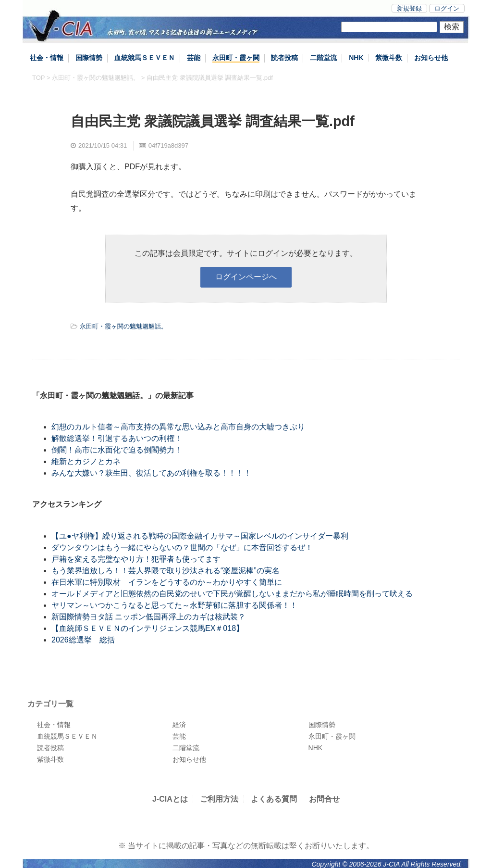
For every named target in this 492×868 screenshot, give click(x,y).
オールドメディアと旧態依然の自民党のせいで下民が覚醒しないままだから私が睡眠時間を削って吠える (232, 594)
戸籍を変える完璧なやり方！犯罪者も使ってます (136, 559)
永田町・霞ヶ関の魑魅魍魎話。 (96, 78)
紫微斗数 (389, 58)
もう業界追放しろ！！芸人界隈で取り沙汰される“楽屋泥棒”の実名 (166, 571)
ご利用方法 (219, 799)
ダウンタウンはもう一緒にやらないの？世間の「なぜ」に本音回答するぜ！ (182, 547)
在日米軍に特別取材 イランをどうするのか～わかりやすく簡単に (167, 582)
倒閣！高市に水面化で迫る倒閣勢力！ (117, 450)
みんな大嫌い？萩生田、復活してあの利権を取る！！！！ (151, 473)
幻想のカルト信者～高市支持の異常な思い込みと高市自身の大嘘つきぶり (178, 427)
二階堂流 (323, 58)
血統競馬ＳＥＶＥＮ (145, 58)
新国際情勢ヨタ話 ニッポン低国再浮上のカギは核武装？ (148, 617)
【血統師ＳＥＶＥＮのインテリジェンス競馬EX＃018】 (148, 628)
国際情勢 (89, 58)
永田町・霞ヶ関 (236, 58)
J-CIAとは (170, 799)
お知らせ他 (431, 58)
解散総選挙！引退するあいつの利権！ (117, 438)
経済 (179, 725)
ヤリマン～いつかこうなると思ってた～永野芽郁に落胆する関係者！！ (174, 605)
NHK (356, 58)
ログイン (447, 8)
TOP (38, 78)
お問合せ (324, 799)
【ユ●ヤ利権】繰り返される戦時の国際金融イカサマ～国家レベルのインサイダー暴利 (200, 536)
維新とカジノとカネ (86, 461)
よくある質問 (274, 799)
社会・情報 (47, 58)
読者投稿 (284, 58)
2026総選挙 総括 (83, 640)
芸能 (194, 58)
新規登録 (409, 8)
